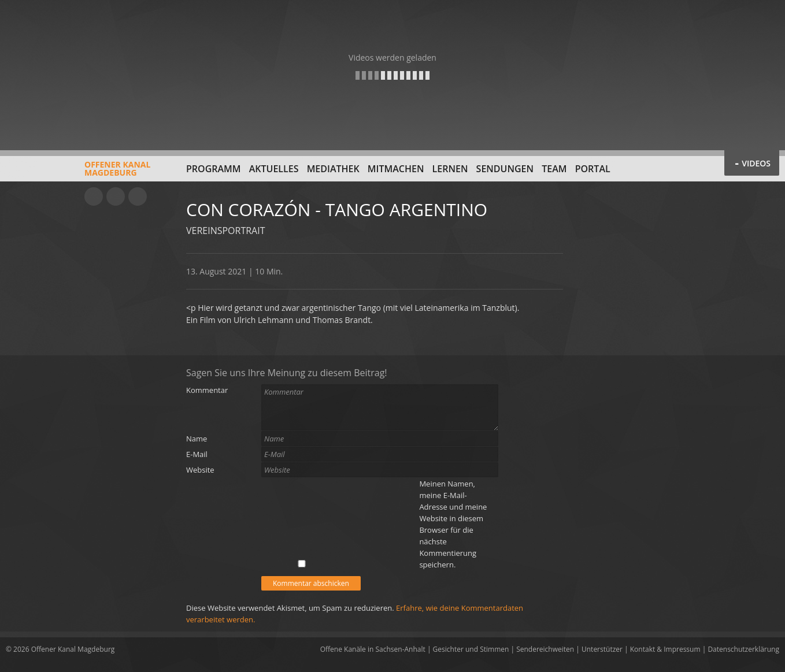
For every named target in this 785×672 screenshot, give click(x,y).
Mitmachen (396, 169)
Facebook (116, 196)
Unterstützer (602, 649)
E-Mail (197, 454)
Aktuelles (274, 169)
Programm (214, 169)
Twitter (138, 196)
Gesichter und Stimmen (471, 649)
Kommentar (207, 390)
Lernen (450, 169)
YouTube (94, 196)
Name (197, 439)
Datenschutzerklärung (743, 649)
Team (554, 169)
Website (200, 470)
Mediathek (333, 169)
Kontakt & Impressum (665, 649)
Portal (593, 169)
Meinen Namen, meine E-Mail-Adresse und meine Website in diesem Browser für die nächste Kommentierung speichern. (453, 524)
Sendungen (505, 169)
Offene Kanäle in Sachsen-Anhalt (373, 649)
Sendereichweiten (545, 649)
